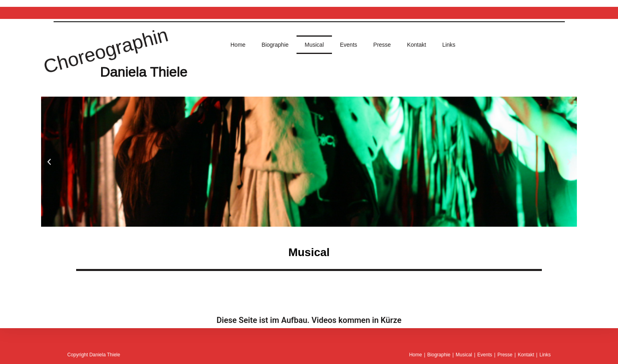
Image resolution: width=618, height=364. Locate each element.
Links (449, 45)
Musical (314, 45)
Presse (382, 45)
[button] (49, 162)
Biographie (275, 45)
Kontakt (416, 45)
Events (349, 45)
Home (238, 45)
